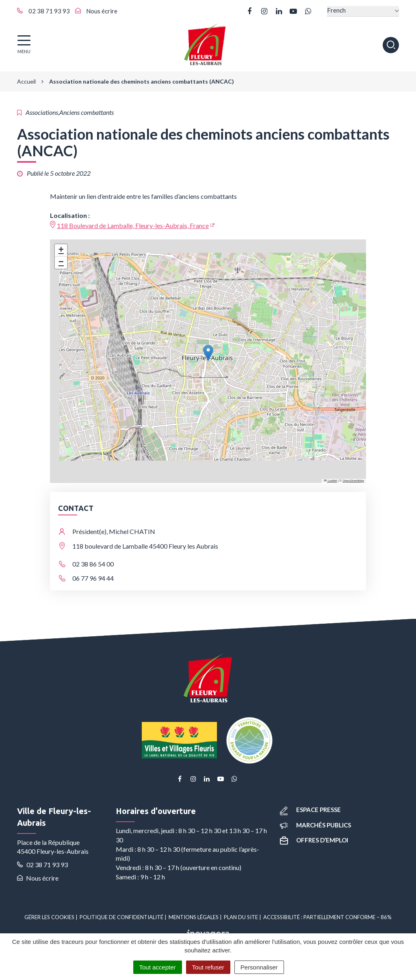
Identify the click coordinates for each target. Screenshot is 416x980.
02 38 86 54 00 (93, 564)
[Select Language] (363, 11)
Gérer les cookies (49, 917)
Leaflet (330, 481)
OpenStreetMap (353, 481)
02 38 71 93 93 (42, 865)
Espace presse (310, 810)
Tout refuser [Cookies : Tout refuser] (208, 967)
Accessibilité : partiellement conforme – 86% (327, 917)
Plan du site (241, 917)
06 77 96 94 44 (93, 578)
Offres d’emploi (314, 840)
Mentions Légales (194, 917)
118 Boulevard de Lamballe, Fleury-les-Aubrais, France (133, 225)
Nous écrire (38, 878)
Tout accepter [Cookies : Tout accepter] (158, 967)
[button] (208, 353)
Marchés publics (315, 825)
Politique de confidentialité (121, 917)
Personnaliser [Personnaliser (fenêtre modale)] (259, 967)
